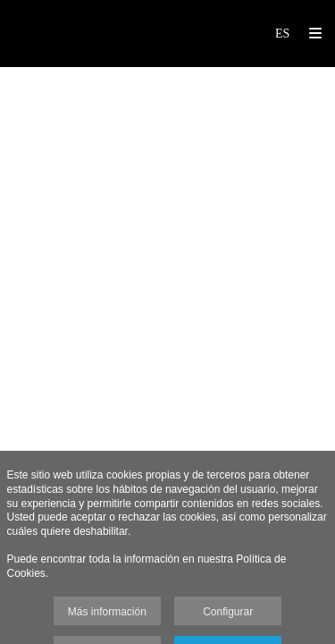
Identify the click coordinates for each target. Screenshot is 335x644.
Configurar (228, 612)
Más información (107, 612)
